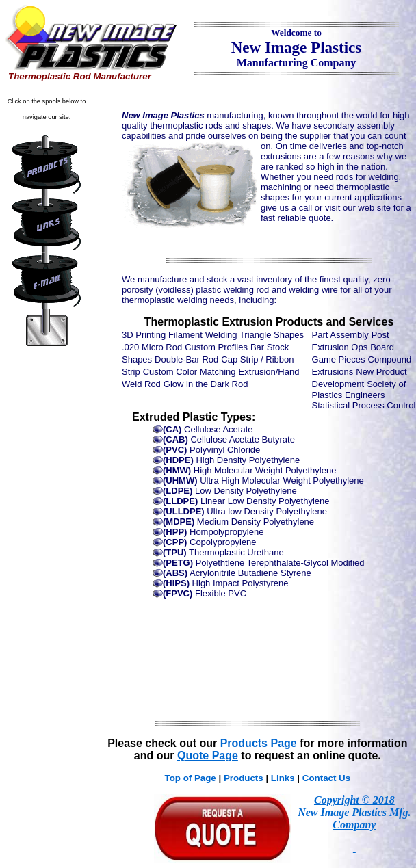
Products (244, 778)
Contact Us (326, 778)
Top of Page (191, 778)
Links (283, 778)
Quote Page (208, 755)
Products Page (259, 743)
